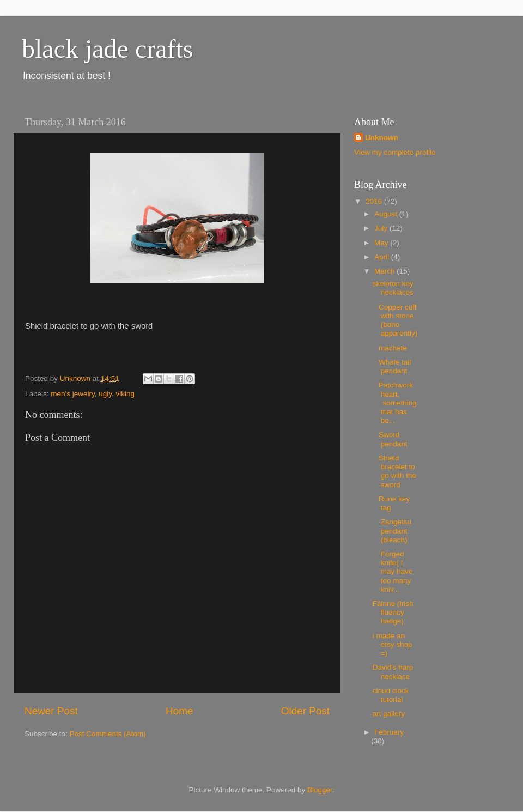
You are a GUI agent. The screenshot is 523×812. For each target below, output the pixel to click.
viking (125, 394)
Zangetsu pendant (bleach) (392, 531)
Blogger (320, 790)
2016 (375, 201)
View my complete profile (395, 152)
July (382, 228)
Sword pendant (391, 439)
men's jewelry (72, 394)
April (383, 257)
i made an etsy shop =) (393, 644)
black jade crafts (107, 49)
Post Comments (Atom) (108, 734)
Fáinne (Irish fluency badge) (393, 612)
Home (179, 711)
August (387, 214)
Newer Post (51, 711)
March (385, 271)
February (389, 732)
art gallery (389, 714)
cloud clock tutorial (391, 695)
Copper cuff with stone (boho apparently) (395, 320)
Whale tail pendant (392, 366)
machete (391, 348)
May (382, 243)
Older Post (305, 711)
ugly (105, 394)
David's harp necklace (393, 672)
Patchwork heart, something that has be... (395, 403)
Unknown (382, 138)
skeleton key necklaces (393, 288)
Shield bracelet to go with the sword (394, 471)
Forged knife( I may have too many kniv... (393, 572)
